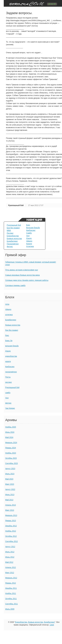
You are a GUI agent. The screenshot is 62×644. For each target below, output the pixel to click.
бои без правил (12, 330)
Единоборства (13, 236)
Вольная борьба (33, 228)
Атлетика (30, 246)
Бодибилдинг (12, 241)
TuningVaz (32, 3)
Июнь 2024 (10, 432)
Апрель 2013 (11, 505)
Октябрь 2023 (11, 458)
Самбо (29, 233)
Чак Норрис (10, 408)
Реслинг (10, 233)
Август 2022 (10, 489)
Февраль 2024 (11, 443)
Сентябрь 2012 (12, 541)
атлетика (9, 315)
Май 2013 (9, 500)
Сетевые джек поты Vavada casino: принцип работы (27, 280)
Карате (29, 244)
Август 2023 (10, 469)
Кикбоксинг (31, 230)
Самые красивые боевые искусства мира (22, 275)
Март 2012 (10, 573)
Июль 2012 (10, 552)
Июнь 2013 (10, 495)
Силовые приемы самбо (15, 286)
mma (7, 304)
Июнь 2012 (10, 557)
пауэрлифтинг (11, 372)
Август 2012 (10, 547)
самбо (8, 393)
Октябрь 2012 (11, 536)
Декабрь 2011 (11, 588)
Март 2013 (10, 510)
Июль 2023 (10, 474)
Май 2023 (9, 479)
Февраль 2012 (11, 578)
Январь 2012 (11, 583)
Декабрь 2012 (11, 526)
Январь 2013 (11, 521)
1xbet (52, 625)
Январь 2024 (11, 448)
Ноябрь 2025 (11, 427)
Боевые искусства (14, 239)
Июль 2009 (10, 609)
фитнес (8, 403)
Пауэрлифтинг (13, 244)
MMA (9, 231)
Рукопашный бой (16, 205)
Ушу (28, 236)
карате (8, 361)
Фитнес (10, 247)
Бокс (28, 225)
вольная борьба (12, 346)
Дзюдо (29, 238)
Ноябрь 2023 (11, 453)
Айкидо (29, 241)
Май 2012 (9, 562)
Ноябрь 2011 (11, 593)
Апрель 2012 (11, 567)
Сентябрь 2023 (12, 463)
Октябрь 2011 (11, 599)
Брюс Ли (9, 341)
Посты (8, 377)
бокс (7, 335)
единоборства (11, 356)
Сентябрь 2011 (12, 604)
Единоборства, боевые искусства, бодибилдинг (35, 622)
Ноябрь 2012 (11, 531)
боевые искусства (13, 325)
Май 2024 (9, 437)
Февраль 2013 (11, 515)
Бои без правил (13, 228)
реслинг (9, 382)
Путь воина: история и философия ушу (22, 270)
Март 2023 (10, 484)
